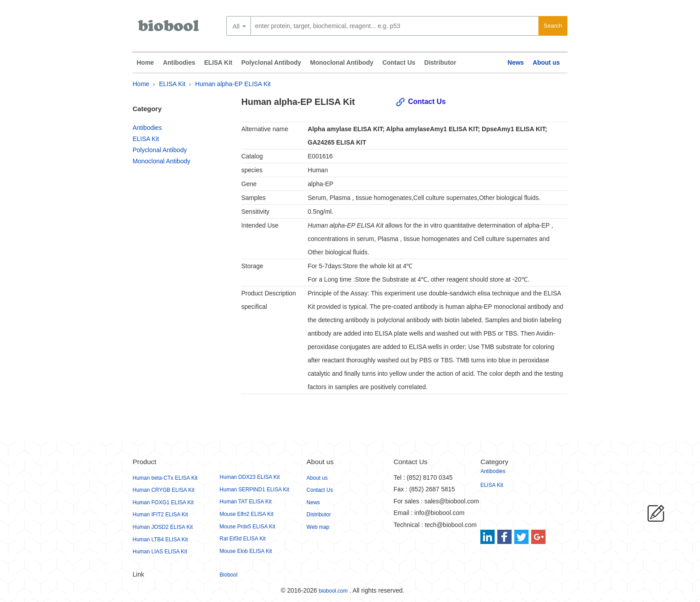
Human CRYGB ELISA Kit (164, 490)
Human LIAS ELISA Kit (160, 552)
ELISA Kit (218, 62)
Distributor (440, 62)
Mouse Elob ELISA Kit (246, 551)
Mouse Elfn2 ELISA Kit (247, 514)
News (516, 62)
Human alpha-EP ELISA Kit (233, 84)
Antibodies (179, 62)
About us (546, 62)
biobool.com (333, 591)
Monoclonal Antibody (342, 62)
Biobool (229, 575)
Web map (318, 527)
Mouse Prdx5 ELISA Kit (248, 527)
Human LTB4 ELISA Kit (160, 540)
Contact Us (399, 62)
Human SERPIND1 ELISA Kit (254, 490)
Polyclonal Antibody (271, 62)
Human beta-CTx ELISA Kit (165, 478)
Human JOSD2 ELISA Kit (163, 527)
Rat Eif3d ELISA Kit (243, 539)
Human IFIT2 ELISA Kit (160, 515)
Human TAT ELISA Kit (246, 502)
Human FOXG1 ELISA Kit (163, 502)
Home (145, 62)
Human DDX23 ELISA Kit (250, 477)
